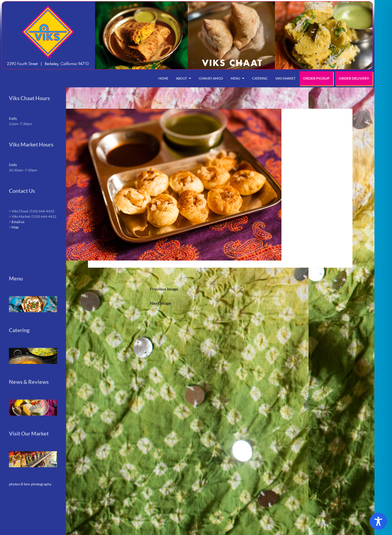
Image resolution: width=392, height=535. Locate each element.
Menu (235, 78)
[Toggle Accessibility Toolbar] (378, 521)
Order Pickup (316, 78)
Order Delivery (354, 78)
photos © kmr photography (30, 484)
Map (15, 227)
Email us (18, 222)
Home (163, 78)
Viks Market (285, 78)
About (181, 78)
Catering (260, 78)
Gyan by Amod (211, 78)
